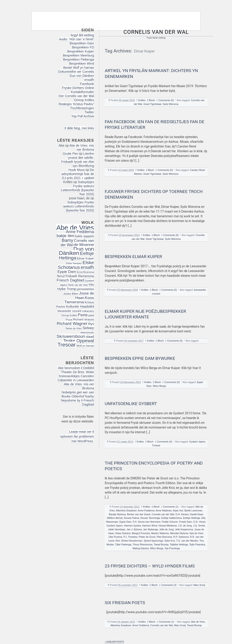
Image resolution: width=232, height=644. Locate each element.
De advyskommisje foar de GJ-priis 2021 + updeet (78, 174)
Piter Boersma (164, 537)
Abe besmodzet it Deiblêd (76, 368)
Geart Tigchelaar (152, 104)
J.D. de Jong (185, 526)
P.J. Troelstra (130, 537)
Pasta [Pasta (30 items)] (83, 315)
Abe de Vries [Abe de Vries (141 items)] (75, 228)
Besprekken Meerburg (78, 55)
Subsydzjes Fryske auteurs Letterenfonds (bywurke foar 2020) (77, 188)
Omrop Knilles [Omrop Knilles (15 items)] (69, 315)
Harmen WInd (150, 526)
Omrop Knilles (84, 100)
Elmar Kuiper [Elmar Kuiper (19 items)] (85, 258)
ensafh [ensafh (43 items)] (87, 267)
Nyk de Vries (197, 533)
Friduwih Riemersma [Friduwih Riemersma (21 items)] (80, 276)
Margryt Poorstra (141, 533)
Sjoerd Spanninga (153, 541)
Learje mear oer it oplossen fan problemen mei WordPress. (77, 436)
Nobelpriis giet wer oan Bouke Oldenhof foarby (78, 394)
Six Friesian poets (125, 603)
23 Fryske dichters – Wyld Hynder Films (150, 566)
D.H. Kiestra (182, 514)
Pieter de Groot (147, 537)
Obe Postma (115, 537)
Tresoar (156, 445)
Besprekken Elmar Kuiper (133, 257)
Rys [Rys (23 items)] (91, 324)
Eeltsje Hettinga (191, 518)
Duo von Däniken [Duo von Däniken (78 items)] (76, 251)
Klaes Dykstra (123, 533)
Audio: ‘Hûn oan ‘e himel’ (76, 39)
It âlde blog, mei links (79, 128)
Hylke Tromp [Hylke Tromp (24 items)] (67, 289)
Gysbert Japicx (197, 442)
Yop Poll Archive (83, 116)
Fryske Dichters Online (78, 88)
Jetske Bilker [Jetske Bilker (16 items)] (71, 294)
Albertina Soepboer (126, 510)
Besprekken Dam (82, 43)
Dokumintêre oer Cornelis (76, 72)
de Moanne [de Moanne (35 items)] (84, 245)
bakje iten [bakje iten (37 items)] (65, 236)
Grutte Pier (70, 154)
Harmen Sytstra (132, 526)
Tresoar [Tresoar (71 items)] (67, 345)
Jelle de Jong (166, 529)
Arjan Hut (178, 510)
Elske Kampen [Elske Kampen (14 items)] (74, 263)
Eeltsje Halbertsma (172, 518)
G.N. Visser (199, 522)
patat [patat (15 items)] (91, 315)
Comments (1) (171, 507)
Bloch (152, 100)
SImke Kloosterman (132, 541)
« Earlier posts (114, 642)
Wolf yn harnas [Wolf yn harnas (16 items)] (85, 346)
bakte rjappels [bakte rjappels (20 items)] (85, 236)
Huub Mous (77, 170)
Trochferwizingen (82, 108)
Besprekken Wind (82, 63)
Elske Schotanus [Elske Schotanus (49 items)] (76, 265)
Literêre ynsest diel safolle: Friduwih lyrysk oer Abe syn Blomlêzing (78, 160)
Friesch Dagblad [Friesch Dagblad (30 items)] (70, 280)
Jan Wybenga (150, 529)
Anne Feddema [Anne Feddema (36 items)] (80, 232)
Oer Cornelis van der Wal (76, 96)
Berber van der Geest (139, 514)
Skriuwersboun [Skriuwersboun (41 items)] (71, 336)
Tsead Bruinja (161, 544)
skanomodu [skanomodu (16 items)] (87, 332)
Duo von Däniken (82, 76)
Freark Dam (185, 522)
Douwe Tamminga (150, 518)
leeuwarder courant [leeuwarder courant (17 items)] (69, 311)
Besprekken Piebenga (78, 59)
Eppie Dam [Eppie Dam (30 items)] (67, 272)
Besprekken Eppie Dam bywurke (140, 358)
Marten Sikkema (160, 533)
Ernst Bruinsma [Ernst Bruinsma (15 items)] (85, 272)
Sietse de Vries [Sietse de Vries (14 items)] (74, 328)
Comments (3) (169, 585)
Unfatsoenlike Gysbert (131, 404)
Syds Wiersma (171, 104)
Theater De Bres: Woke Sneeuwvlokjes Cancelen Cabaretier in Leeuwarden (76, 376)
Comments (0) (166, 100)
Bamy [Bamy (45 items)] (67, 240)
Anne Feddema (146, 510)
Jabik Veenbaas (117, 529)
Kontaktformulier (82, 92)
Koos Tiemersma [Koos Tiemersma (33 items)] (79, 300)
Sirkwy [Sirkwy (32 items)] (88, 328)
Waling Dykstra (141, 548)
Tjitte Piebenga (123, 544)
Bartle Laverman (193, 510)
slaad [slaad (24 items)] (90, 337)
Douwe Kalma (131, 518)
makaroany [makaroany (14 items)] (88, 311)
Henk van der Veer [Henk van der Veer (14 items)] (78, 285)
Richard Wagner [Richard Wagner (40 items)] (72, 323)
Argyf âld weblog (82, 35)
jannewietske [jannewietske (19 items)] (85, 289)
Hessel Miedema (168, 526)
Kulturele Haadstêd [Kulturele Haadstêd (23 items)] (80, 306)
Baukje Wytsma (117, 514)
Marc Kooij (199, 585)
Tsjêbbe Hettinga (179, 544)
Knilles (142, 100)
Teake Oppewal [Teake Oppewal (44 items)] (79, 341)
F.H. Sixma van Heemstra (147, 522)
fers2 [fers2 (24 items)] (61, 276)
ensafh (89, 80)
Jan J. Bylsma (134, 529)
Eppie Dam (125, 522)
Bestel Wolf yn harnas (79, 68)
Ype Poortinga (172, 548)
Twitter (89, 112)
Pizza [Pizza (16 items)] (69, 319)
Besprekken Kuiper (81, 51)
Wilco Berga (159, 386)
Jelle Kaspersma (184, 529)
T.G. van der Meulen (187, 541)
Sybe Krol (170, 541)
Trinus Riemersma (143, 544)
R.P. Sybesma (181, 537)
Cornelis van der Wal (156, 32)
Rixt (118, 541)
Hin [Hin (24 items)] (91, 285)
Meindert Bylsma (179, 533)
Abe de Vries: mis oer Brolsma (82, 147)
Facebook (87, 84)
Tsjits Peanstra (197, 544)
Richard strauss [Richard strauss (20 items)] (83, 319)
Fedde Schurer (170, 522)
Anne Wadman (164, 510)
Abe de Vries (198, 622)
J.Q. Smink (199, 526)
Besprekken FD (83, 47)
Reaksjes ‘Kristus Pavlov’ (76, 104)
